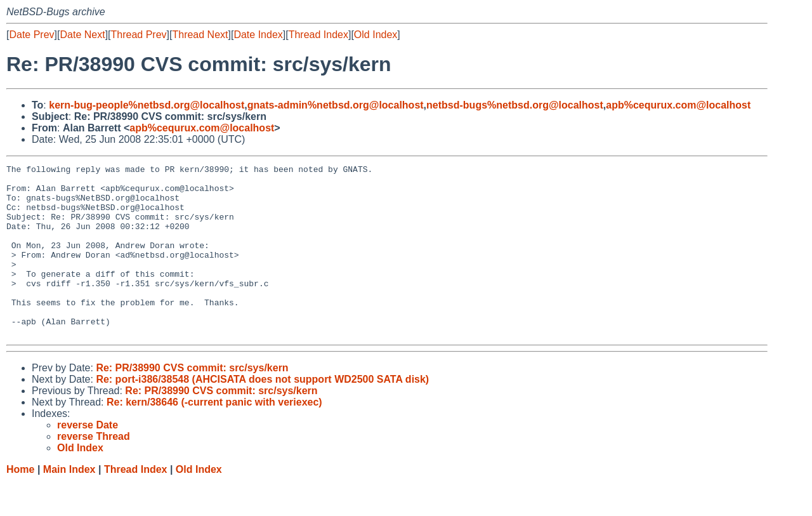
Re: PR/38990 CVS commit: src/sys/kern (192, 402)
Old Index (376, 35)
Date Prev (31, 35)
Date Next (82, 35)
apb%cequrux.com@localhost (678, 105)
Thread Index (318, 35)
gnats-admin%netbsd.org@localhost (336, 105)
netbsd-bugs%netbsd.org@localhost (515, 105)
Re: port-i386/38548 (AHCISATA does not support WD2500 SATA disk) (262, 413)
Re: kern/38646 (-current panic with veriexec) (214, 436)
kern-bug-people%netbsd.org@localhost (147, 105)
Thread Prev (139, 35)
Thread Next (200, 35)
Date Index (258, 35)
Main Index (69, 504)
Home (20, 504)
